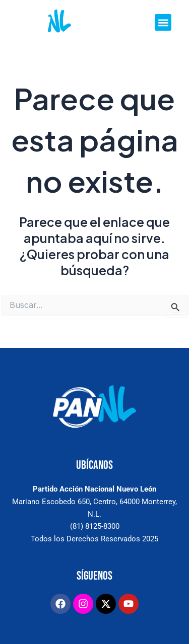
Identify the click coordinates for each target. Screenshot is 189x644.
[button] (163, 22)
